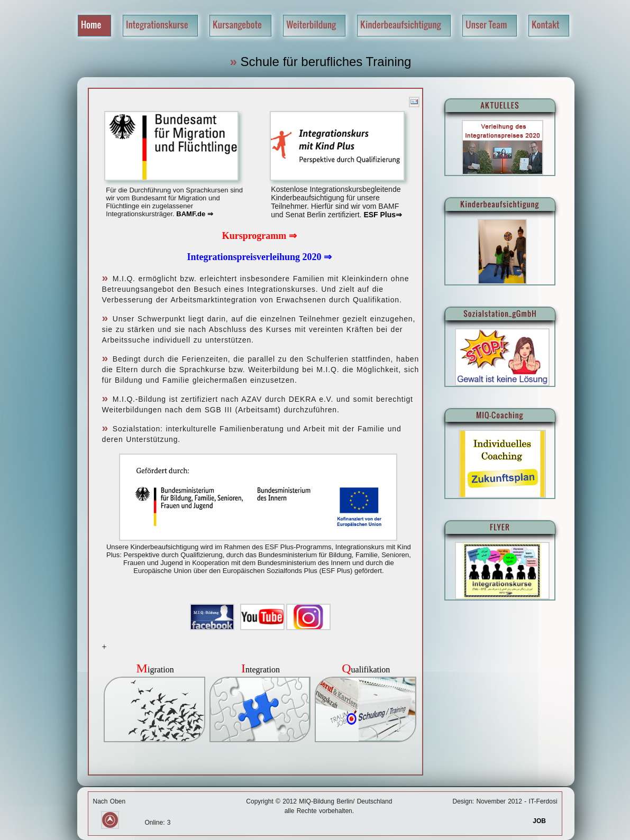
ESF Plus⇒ (382, 215)
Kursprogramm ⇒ (259, 236)
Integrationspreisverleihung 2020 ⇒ (259, 257)
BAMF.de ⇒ (195, 214)
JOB (545, 821)
